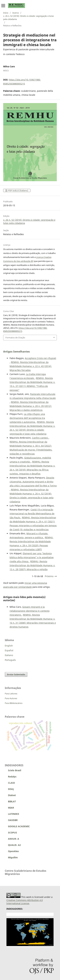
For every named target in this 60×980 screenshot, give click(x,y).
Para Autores (11, 698)
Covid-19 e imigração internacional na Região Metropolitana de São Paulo (32, 514)
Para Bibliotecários (14, 703)
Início (6, 13)
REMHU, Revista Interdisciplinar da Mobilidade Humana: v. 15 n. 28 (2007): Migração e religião (32, 565)
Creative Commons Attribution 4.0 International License (25, 902)
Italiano (9, 655)
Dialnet (10, 795)
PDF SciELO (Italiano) (18, 190)
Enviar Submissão (16, 674)
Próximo (49, 576)
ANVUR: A (12, 839)
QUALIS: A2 (13, 845)
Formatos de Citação (15, 338)
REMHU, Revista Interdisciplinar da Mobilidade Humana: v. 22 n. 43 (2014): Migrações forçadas (31, 366)
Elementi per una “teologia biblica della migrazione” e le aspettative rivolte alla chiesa (32, 557)
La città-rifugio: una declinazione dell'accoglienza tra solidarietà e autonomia (27, 418)
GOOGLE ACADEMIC (19, 826)
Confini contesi (40, 438)
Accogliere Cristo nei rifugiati (40, 358)
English (9, 646)
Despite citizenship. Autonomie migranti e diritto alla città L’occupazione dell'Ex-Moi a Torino (33, 482)
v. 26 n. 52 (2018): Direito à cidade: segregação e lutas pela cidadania (28, 18)
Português (10, 660)
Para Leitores (11, 694)
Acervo (16, 13)
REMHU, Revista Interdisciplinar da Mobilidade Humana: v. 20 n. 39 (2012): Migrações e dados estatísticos (31, 406)
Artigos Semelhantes (16, 352)
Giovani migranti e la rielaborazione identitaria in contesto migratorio (30, 611)
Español (9, 650)
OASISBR (13, 820)
